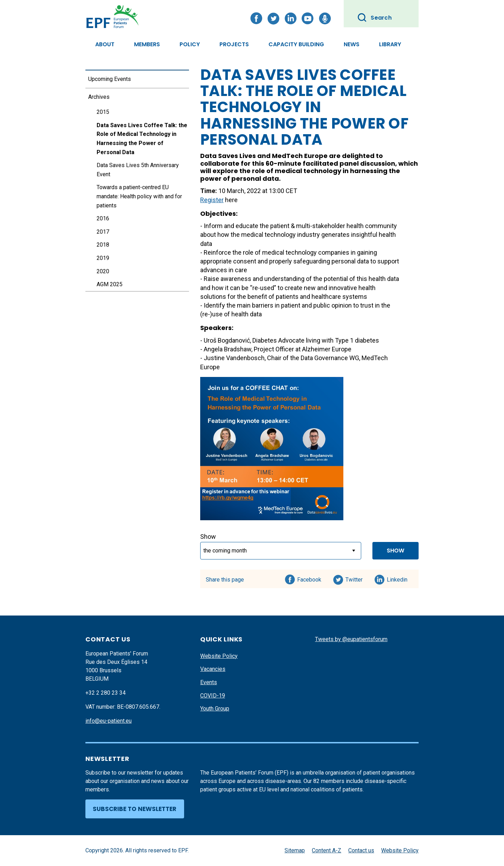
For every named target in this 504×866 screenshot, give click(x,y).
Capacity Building (296, 44)
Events (209, 682)
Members (147, 44)
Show (208, 537)
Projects (234, 44)
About (105, 44)
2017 (103, 232)
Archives (99, 97)
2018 (103, 245)
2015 (103, 112)
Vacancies (213, 669)
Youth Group (215, 709)
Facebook (309, 578)
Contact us (361, 850)
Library (390, 44)
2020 (103, 271)
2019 (103, 258)
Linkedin (397, 578)
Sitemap (295, 850)
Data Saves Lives (228, 156)
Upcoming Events (110, 79)
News (352, 44)
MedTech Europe (300, 156)
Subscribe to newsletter (135, 809)
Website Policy (219, 656)
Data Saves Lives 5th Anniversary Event (138, 170)
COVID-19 (213, 696)
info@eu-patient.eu (108, 721)
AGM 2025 (110, 284)
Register (212, 200)
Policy (190, 44)
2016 (103, 218)
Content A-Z (327, 850)
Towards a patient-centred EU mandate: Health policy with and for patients (139, 196)
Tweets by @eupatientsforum (351, 639)
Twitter (356, 578)
